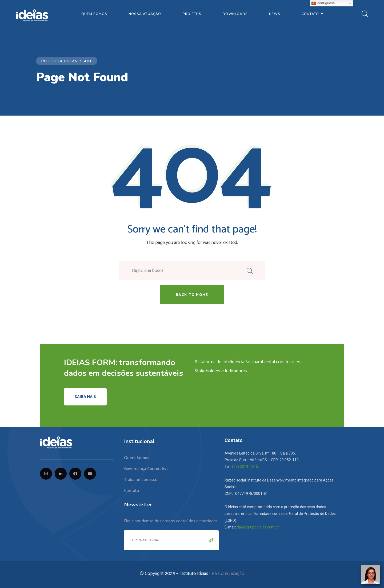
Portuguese (323, 3)
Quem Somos (94, 14)
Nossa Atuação (145, 14)
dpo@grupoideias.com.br (258, 527)
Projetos (192, 14)
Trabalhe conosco (141, 480)
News (275, 14)
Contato (310, 14)
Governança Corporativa (146, 469)
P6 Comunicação (228, 574)
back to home (192, 295)
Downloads (235, 14)
